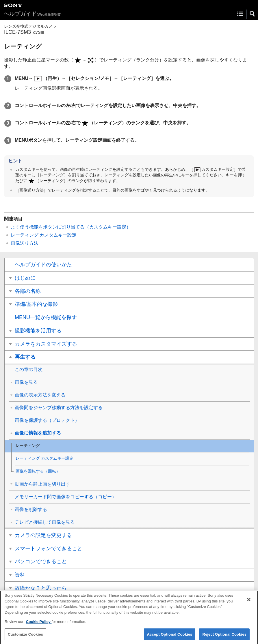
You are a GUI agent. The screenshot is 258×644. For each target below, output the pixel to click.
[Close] (249, 602)
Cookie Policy (39, 625)
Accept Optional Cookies (170, 637)
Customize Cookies (25, 637)
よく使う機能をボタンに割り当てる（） (71, 227)
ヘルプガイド (33, 14)
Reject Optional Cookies (224, 637)
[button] (253, 14)
